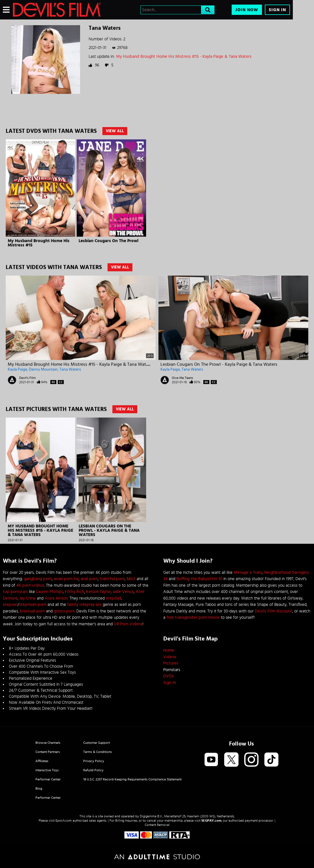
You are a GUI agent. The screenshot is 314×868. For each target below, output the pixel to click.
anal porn (89, 579)
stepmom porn (33, 605)
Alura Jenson (56, 598)
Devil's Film (27, 378)
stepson (10, 605)
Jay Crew (28, 598)
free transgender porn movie (193, 617)
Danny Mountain (43, 369)
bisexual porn (32, 611)
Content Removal (157, 825)
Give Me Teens (182, 378)
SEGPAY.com (211, 820)
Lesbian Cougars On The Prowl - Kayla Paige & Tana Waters (219, 364)
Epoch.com (64, 820)
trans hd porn (112, 579)
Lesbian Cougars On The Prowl (109, 241)
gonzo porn (64, 611)
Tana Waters (70, 369)
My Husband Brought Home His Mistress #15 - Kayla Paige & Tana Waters (184, 57)
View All (115, 131)
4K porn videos (30, 585)
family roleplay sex (84, 605)
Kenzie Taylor (98, 592)
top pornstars (15, 592)
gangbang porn (38, 579)
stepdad (114, 598)
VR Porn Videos (128, 624)
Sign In (277, 10)
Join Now (247, 10)
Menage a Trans (248, 573)
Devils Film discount (274, 611)
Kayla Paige (17, 369)
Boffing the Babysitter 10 (199, 579)
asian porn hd (66, 579)
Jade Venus (123, 592)
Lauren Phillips (49, 592)
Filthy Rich (74, 592)
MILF (131, 579)
